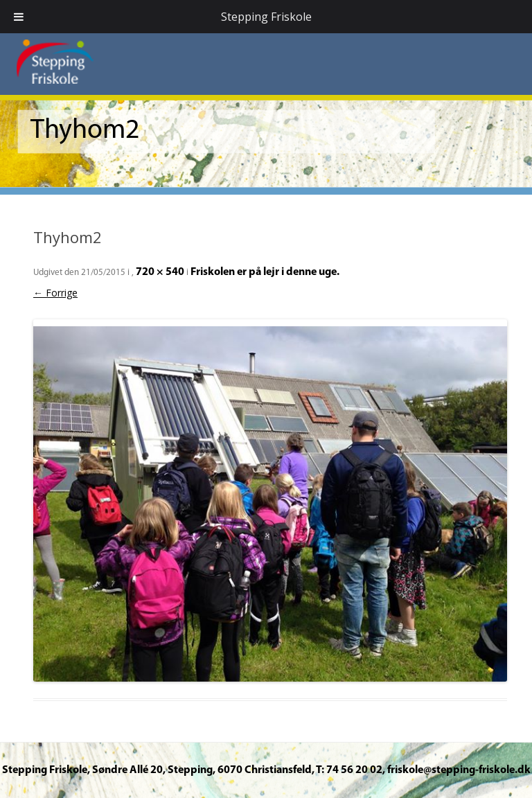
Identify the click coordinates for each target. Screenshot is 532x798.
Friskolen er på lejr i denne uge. (265, 272)
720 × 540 (160, 272)
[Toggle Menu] (19, 17)
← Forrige (55, 293)
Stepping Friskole (266, 17)
